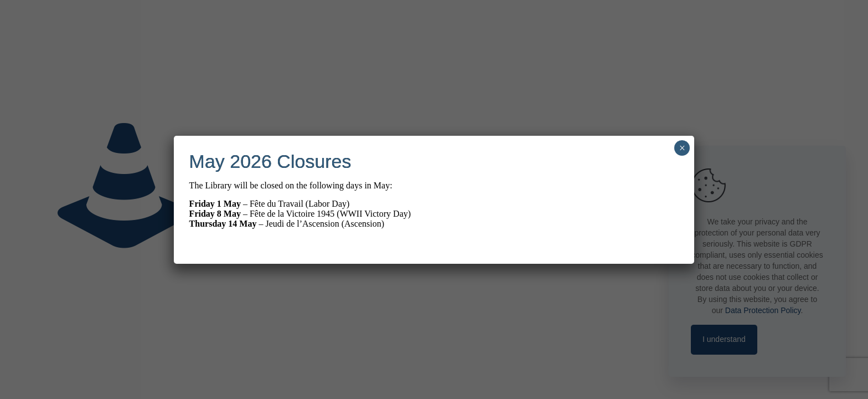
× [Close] (682, 148)
